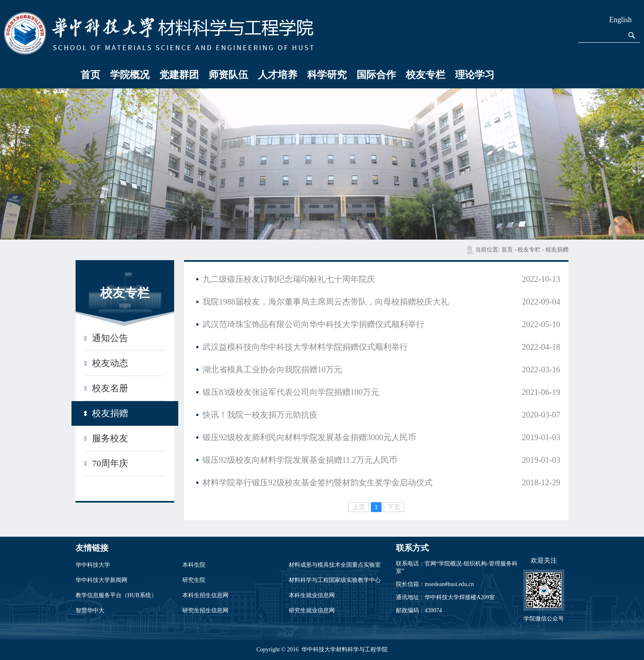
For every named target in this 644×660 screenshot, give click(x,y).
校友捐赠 (557, 250)
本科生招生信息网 (205, 595)
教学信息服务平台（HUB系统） (116, 595)
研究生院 (194, 580)
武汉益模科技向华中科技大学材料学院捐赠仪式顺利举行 (305, 347)
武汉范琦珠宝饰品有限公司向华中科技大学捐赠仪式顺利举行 (313, 324)
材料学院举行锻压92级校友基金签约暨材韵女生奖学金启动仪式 (317, 482)
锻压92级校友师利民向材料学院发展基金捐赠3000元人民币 (309, 437)
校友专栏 (425, 75)
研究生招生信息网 (205, 610)
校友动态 (110, 363)
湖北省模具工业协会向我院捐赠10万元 (272, 369)
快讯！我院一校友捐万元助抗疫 (260, 415)
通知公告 (110, 338)
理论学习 (475, 75)
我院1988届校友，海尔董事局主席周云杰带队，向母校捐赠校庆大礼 (326, 302)
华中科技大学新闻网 (101, 580)
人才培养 (278, 75)
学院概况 (130, 75)
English (620, 20)
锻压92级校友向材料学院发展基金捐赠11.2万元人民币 (300, 460)
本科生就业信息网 (312, 595)
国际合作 (376, 75)
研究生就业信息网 (312, 610)
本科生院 (194, 565)
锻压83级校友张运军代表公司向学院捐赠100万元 (291, 392)
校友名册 (110, 388)
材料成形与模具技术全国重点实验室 (335, 565)
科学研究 (327, 75)
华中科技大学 (93, 565)
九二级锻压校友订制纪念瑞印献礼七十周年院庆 (289, 279)
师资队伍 (228, 75)
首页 (90, 75)
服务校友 (110, 438)
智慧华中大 (90, 610)
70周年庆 (110, 463)
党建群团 (179, 75)
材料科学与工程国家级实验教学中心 (335, 580)
